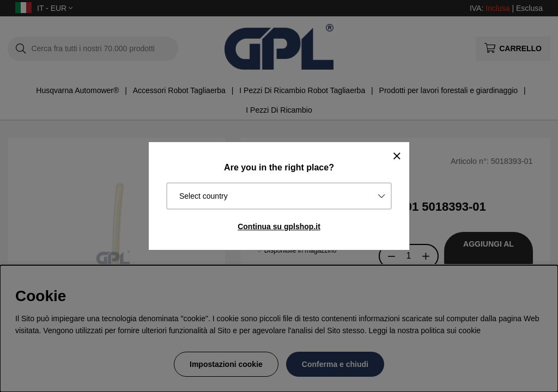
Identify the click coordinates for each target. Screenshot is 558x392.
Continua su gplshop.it (279, 226)
